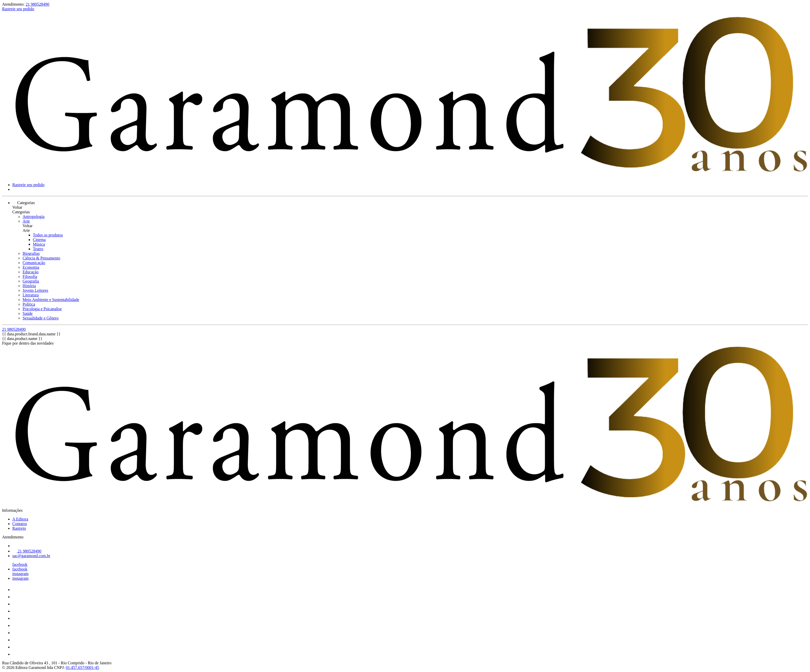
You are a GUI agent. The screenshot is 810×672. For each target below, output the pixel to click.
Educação (31, 272)
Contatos (20, 524)
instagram (20, 574)
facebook (20, 564)
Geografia (31, 281)
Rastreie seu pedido (18, 9)
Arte (26, 221)
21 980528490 (37, 4)
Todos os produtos (48, 235)
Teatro (38, 249)
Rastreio (19, 528)
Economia (31, 267)
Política (29, 304)
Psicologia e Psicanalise (42, 309)
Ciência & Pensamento (41, 258)
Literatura (31, 295)
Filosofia (30, 277)
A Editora (20, 519)
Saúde (28, 313)
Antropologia (33, 217)
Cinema (39, 240)
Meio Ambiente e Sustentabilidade (51, 300)
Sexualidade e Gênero (41, 318)
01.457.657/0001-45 (83, 668)
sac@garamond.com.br (31, 556)
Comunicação (34, 263)
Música (39, 244)
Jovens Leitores (35, 290)
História (29, 286)
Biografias (31, 253)
